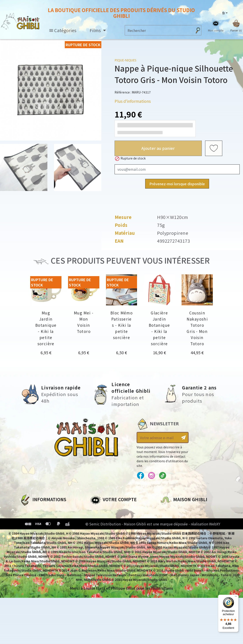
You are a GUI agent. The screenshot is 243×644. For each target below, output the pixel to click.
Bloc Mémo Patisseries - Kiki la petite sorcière (121, 325)
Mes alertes (101, 547)
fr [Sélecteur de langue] (224, 13)
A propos (28, 510)
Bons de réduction (107, 532)
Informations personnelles (115, 510)
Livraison (28, 540)
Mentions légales (35, 517)
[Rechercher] (159, 30)
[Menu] (236, 597)
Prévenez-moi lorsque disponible (177, 184)
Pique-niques (125, 60)
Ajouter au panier (158, 148)
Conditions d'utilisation (43, 525)
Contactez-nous (176, 551)
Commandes (102, 517)
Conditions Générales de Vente (49, 532)
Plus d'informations (133, 101)
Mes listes (99, 540)
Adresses (98, 525)
